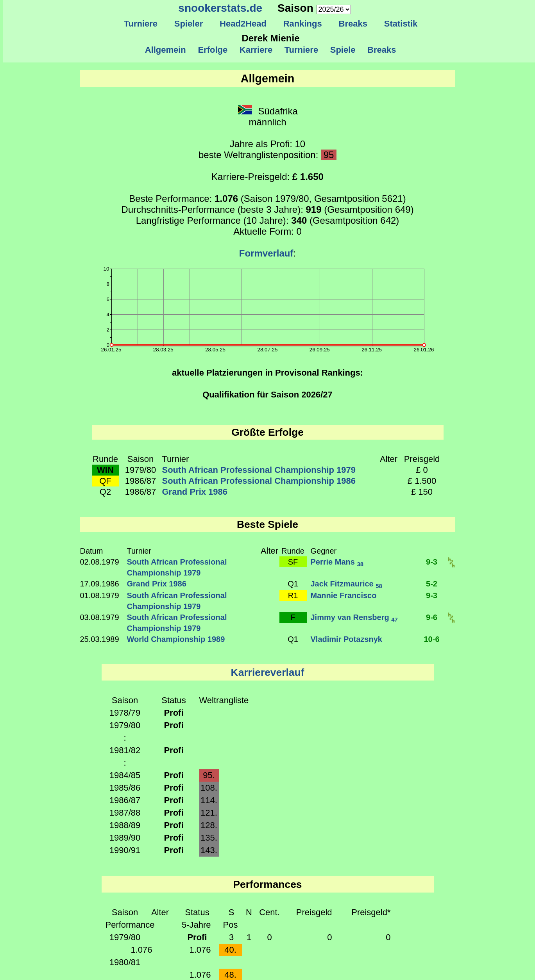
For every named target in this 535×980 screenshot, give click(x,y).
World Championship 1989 (176, 639)
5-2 (432, 584)
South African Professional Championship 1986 (259, 481)
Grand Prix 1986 (195, 492)
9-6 (432, 617)
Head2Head (243, 24)
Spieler (189, 24)
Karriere (256, 50)
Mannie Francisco (344, 595)
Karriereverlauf (268, 672)
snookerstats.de (220, 8)
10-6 (431, 639)
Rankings (302, 24)
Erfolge (213, 50)
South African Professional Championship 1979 (259, 470)
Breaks (353, 24)
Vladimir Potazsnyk (346, 639)
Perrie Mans (337, 562)
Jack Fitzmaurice (346, 584)
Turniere (140, 24)
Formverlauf (266, 253)
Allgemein (166, 50)
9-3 (432, 562)
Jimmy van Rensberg (354, 617)
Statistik (401, 24)
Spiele (343, 50)
